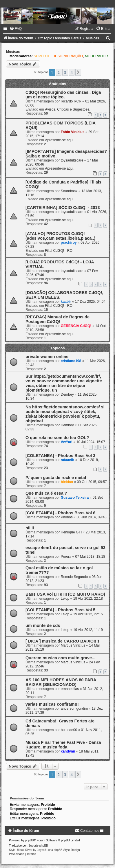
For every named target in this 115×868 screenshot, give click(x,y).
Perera (66, 557)
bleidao (67, 482)
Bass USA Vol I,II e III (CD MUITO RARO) (65, 594)
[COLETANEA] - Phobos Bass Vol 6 (60, 513)
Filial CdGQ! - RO (59, 251)
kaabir (66, 302)
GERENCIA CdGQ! (76, 326)
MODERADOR (96, 56)
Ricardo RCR (71, 101)
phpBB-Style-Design (67, 850)
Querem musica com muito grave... (60, 658)
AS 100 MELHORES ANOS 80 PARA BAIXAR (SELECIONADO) (61, 682)
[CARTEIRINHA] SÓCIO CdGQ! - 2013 (63, 208)
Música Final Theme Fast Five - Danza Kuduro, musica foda (63, 745)
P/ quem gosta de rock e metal (56, 478)
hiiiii (30, 528)
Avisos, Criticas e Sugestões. (67, 109)
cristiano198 (71, 361)
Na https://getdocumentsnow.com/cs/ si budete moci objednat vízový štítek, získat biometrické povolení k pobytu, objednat (65, 414)
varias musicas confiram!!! (52, 704)
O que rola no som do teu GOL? (57, 438)
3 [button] (65, 72)
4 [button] (72, 72)
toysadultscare (72, 160)
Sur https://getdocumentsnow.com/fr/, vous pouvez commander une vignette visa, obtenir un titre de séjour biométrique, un (64, 383)
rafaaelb (67, 460)
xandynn (68, 751)
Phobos (67, 517)
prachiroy (69, 243)
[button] (78, 72)
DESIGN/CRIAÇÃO (68, 56)
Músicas (13, 52)
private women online (47, 357)
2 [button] (59, 72)
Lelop (65, 599)
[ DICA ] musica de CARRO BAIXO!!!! (62, 641)
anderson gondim (74, 709)
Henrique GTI (71, 532)
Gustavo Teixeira (75, 498)
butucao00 (69, 730)
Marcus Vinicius (73, 645)
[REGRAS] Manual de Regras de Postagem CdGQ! (58, 319)
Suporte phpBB (38, 846)
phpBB (30, 840)
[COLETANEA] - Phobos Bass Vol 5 (60, 610)
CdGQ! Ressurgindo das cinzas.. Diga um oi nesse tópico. (63, 95)
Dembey (67, 394)
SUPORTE (42, 56)
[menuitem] (16, 29)
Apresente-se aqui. (60, 140)
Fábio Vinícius (73, 132)
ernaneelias (70, 689)
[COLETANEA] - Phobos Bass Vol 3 (60, 456)
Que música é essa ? (46, 493)
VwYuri (67, 442)
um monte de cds (43, 625)
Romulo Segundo (74, 577)
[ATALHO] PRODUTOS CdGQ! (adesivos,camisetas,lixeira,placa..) (60, 236)
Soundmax (69, 191)
